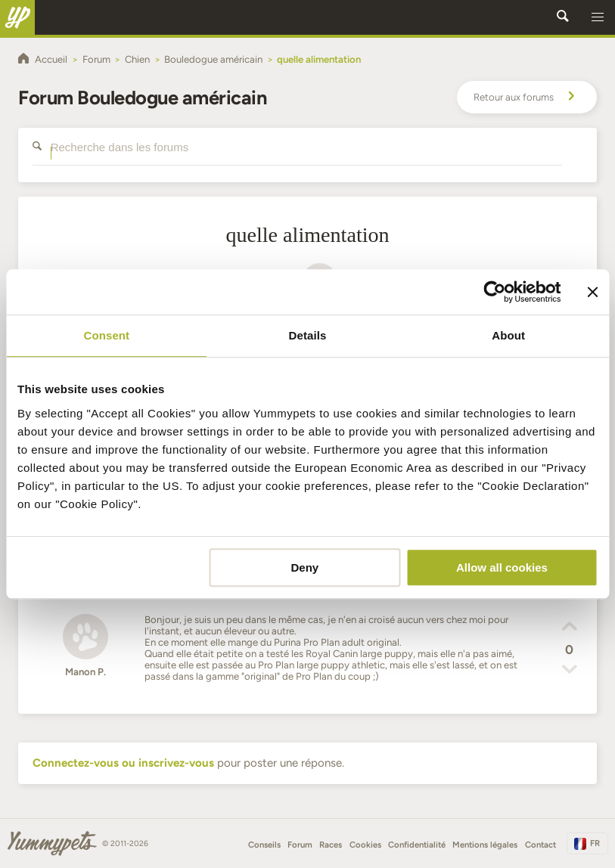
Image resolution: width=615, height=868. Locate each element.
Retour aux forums (526, 98)
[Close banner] (592, 292)
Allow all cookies (502, 567)
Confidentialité (417, 845)
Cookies (365, 845)
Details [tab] (308, 335)
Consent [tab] (106, 335)
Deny (304, 567)
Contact (540, 845)
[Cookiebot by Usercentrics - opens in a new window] (494, 292)
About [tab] (508, 335)
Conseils (264, 845)
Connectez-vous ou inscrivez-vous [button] (123, 763)
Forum (300, 845)
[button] (598, 17)
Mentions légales (485, 845)
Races (331, 845)
